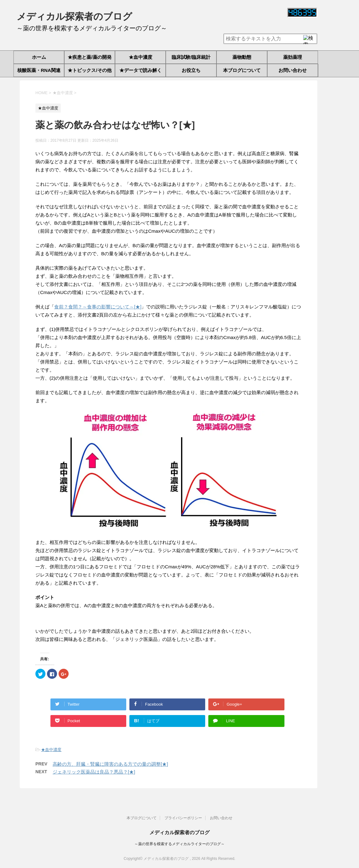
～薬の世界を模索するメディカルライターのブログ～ (179, 843)
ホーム (39, 57)
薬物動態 (242, 57)
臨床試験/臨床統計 (191, 57)
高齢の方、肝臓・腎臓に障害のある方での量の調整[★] (110, 764)
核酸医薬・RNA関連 (39, 70)
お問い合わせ (293, 70)
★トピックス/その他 (89, 70)
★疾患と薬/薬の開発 (89, 57)
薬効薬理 (293, 57)
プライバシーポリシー (183, 817)
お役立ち (191, 70)
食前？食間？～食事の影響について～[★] (98, 307)
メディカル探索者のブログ (74, 16)
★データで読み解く (140, 70)
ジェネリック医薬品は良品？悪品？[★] (94, 772)
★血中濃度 (140, 57)
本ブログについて (242, 70)
